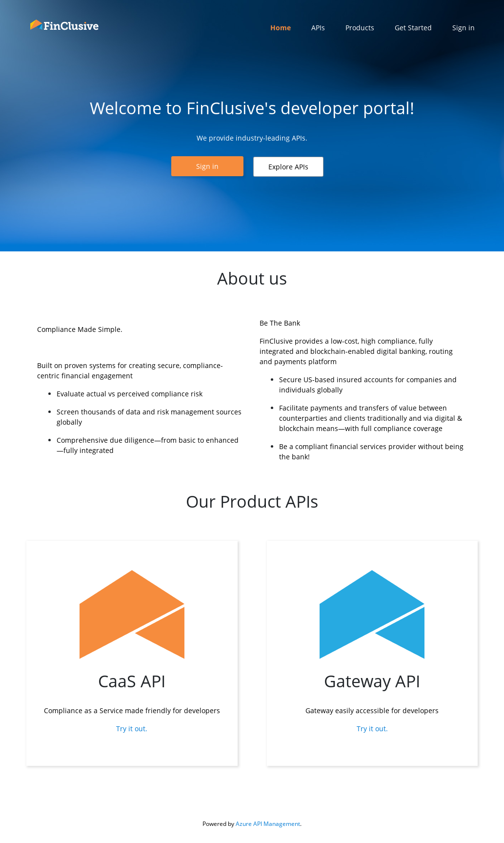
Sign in (464, 28)
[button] (207, 166)
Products (360, 28)
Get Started (413, 28)
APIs (318, 28)
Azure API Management (268, 824)
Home (281, 28)
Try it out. (132, 729)
